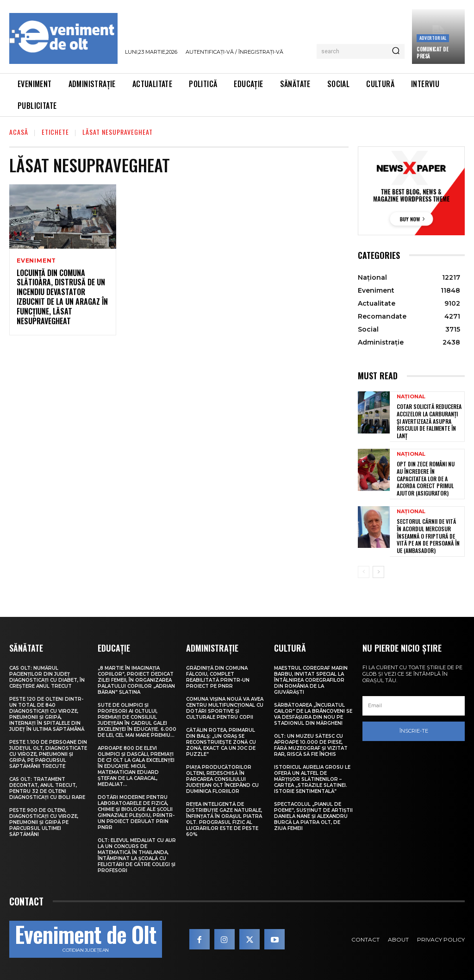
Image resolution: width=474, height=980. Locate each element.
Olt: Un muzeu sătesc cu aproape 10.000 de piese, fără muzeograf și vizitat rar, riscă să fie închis (311, 745)
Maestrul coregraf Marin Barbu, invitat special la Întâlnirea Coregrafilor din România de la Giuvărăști (311, 680)
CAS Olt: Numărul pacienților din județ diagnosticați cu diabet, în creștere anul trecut (47, 677)
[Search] (396, 51)
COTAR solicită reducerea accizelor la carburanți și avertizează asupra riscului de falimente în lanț (429, 421)
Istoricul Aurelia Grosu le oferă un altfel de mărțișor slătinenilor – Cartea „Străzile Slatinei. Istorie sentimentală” (312, 779)
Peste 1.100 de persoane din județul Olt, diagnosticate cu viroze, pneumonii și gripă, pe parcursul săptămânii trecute (48, 754)
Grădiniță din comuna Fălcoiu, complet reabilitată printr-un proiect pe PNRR (218, 677)
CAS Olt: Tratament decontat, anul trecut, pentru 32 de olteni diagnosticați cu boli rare (47, 788)
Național (411, 397)
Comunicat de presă (432, 52)
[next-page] (378, 572)
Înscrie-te (414, 731)
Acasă (19, 132)
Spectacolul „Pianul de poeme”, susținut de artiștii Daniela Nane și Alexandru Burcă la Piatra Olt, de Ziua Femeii (313, 816)
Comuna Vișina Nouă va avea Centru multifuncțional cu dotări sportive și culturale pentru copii (225, 708)
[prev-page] (364, 572)
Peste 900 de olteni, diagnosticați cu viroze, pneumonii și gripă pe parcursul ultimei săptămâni (44, 822)
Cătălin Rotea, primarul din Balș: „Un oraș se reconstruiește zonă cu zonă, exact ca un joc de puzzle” (221, 742)
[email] (414, 706)
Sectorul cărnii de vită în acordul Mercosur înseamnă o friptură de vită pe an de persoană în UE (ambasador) (428, 536)
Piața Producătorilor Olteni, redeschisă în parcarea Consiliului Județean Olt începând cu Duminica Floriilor (222, 779)
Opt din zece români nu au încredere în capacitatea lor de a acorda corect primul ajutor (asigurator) (426, 478)
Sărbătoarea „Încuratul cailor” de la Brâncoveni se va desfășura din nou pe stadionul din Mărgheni (313, 714)
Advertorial (433, 38)
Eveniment (36, 261)
